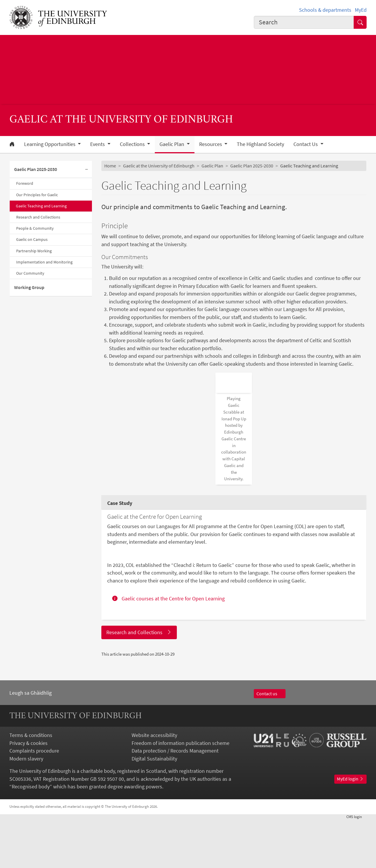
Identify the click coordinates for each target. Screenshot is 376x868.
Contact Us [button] (306, 144)
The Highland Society (260, 144)
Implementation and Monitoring (44, 262)
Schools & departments (325, 10)
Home (110, 166)
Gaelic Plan (212, 166)
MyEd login (350, 827)
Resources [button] (211, 144)
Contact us (270, 742)
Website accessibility (154, 784)
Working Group (29, 287)
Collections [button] (133, 144)
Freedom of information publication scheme (181, 791)
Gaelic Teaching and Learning (41, 206)
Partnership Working (34, 251)
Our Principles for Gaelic (37, 195)
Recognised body (31, 835)
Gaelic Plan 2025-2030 (36, 169)
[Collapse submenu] (87, 169)
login (356, 865)
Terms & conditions (31, 784)
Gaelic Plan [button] (172, 144)
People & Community (35, 228)
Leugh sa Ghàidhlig (31, 741)
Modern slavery (26, 807)
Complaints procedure (34, 799)
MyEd (361, 10)
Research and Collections (38, 217)
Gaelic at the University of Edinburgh (159, 166)
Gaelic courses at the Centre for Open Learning (168, 647)
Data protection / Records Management (175, 799)
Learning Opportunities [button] (50, 144)
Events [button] (98, 144)
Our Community (30, 273)
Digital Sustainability (154, 807)
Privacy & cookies (28, 791)
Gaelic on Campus (32, 239)
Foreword (25, 183)
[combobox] (304, 22)
